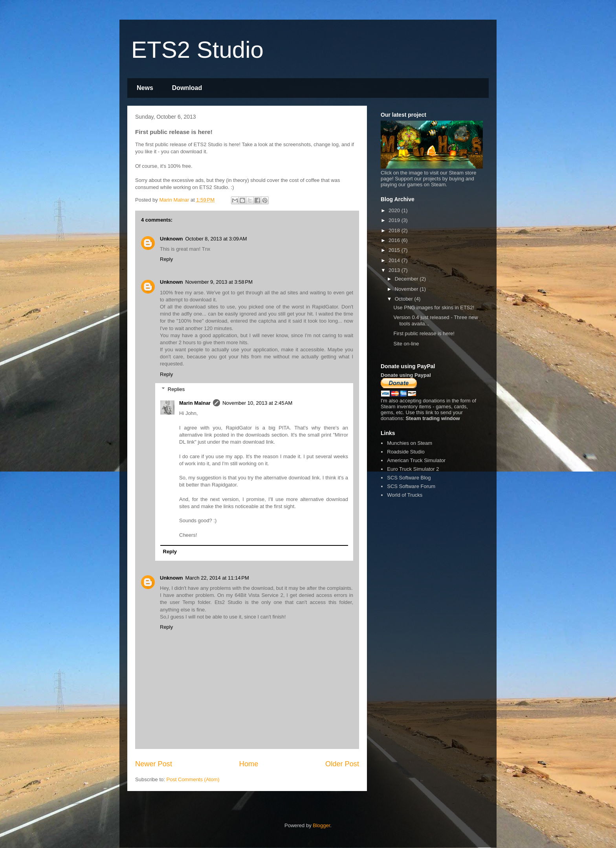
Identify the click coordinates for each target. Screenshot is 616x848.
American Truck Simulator (416, 460)
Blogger (321, 825)
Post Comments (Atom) (193, 779)
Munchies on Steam (410, 443)
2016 (395, 240)
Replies (176, 389)
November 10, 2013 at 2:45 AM (257, 403)
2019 (395, 220)
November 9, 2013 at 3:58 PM (219, 282)
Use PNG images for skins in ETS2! (434, 307)
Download (187, 88)
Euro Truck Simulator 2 (413, 469)
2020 (395, 210)
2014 (395, 260)
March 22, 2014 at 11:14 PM (217, 578)
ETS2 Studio (197, 50)
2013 (395, 270)
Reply (166, 259)
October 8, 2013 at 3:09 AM (216, 239)
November (407, 289)
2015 (395, 250)
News (145, 88)
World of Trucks (405, 495)
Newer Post (154, 764)
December (407, 279)
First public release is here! (424, 333)
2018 (395, 230)
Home (249, 764)
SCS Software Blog (409, 478)
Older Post (342, 764)
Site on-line (406, 344)
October (405, 299)
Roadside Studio (406, 452)
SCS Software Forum (411, 486)
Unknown (171, 239)
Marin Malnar (195, 403)
